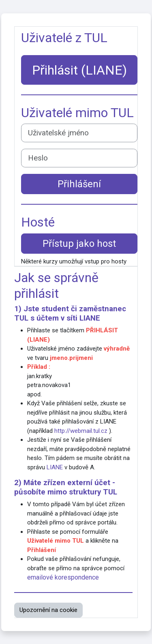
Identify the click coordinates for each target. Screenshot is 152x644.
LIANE (90, 318)
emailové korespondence (63, 577)
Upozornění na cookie (48, 610)
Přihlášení (79, 184)
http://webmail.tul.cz (81, 431)
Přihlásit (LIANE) (79, 70)
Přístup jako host (79, 244)
